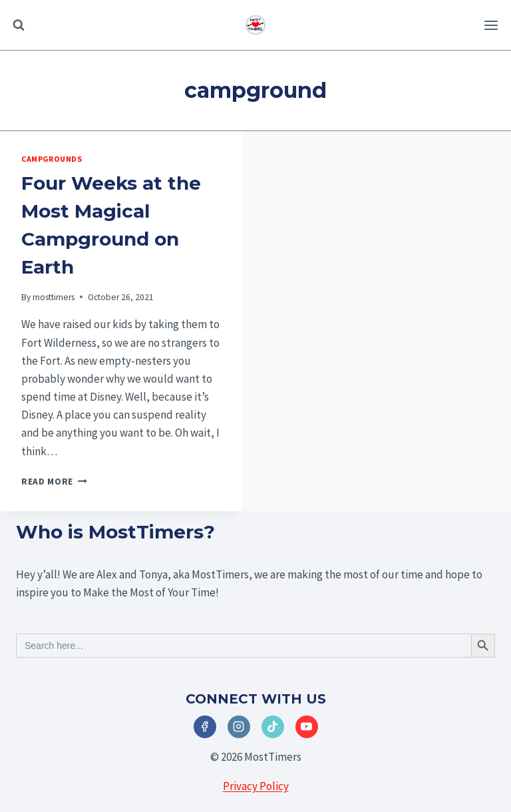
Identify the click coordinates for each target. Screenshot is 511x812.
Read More (54, 482)
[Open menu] (491, 25)
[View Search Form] (19, 25)
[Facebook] (205, 727)
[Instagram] (239, 727)
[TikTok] (273, 727)
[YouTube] (307, 727)
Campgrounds (52, 159)
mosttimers (54, 297)
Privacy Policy (256, 786)
